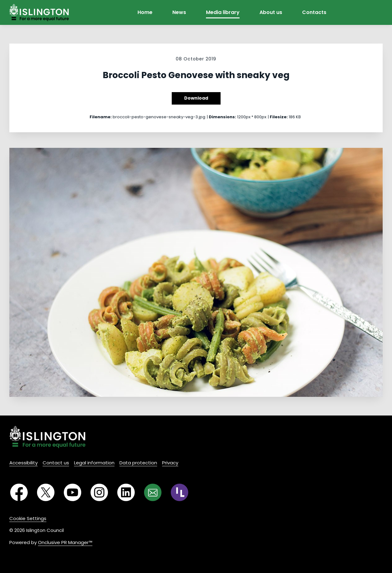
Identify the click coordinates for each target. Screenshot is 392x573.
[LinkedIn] (126, 492)
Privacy (170, 463)
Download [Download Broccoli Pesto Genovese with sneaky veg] (196, 98)
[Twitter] (46, 492)
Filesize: (279, 117)
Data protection (138, 463)
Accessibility (23, 463)
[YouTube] (72, 492)
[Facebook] (19, 492)
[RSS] (180, 492)
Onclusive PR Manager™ (65, 542)
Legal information (94, 463)
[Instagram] (99, 492)
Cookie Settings (28, 518)
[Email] (153, 492)
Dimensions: (222, 117)
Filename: (101, 117)
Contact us (56, 463)
